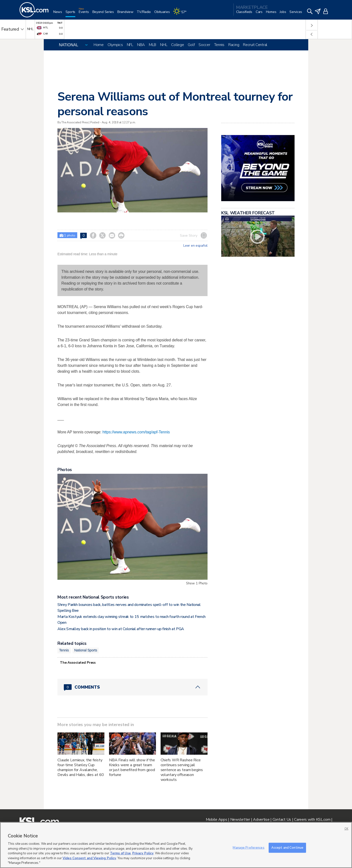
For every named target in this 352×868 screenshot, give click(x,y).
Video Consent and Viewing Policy (89, 858)
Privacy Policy (143, 853)
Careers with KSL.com (312, 820)
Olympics (115, 45)
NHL (164, 45)
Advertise (261, 820)
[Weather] (181, 14)
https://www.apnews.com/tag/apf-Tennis (136, 432)
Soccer (204, 45)
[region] (176, 845)
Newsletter (240, 820)
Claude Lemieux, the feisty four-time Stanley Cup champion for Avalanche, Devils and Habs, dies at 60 (81, 767)
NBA (141, 45)
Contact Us (282, 820)
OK (346, 829)
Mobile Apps (217, 820)
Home (99, 45)
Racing (234, 45)
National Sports (86, 650)
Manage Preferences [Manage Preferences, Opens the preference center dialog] (248, 847)
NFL (130, 45)
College (177, 45)
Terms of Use (120, 853)
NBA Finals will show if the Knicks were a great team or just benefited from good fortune (132, 767)
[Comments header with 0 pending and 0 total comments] (132, 687)
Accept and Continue (287, 847)
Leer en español (195, 246)
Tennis (219, 45)
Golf (191, 45)
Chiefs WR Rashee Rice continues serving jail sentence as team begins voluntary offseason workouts (182, 770)
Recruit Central (255, 45)
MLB (153, 45)
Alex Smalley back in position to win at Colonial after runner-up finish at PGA (121, 629)
